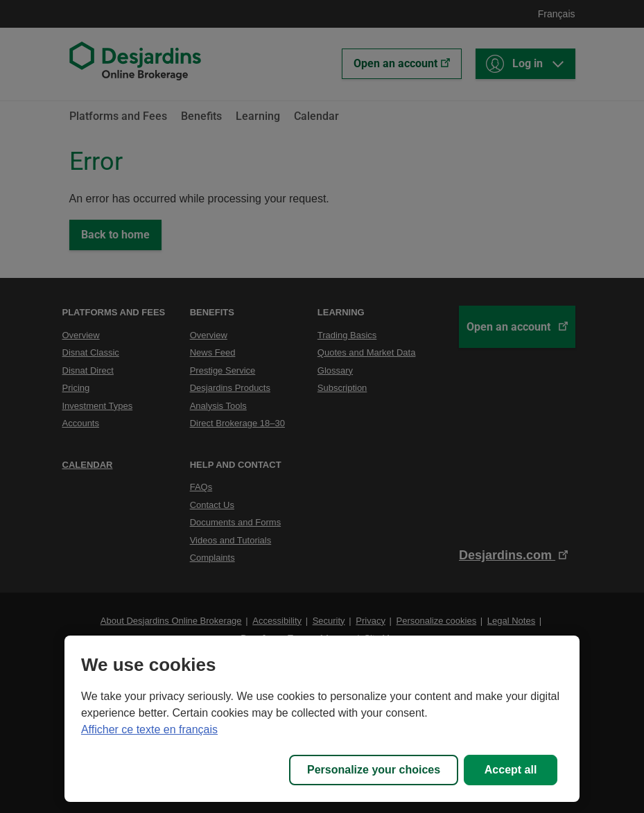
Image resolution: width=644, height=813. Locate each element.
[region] (322, 719)
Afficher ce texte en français (149, 729)
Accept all (511, 770)
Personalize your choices (374, 770)
